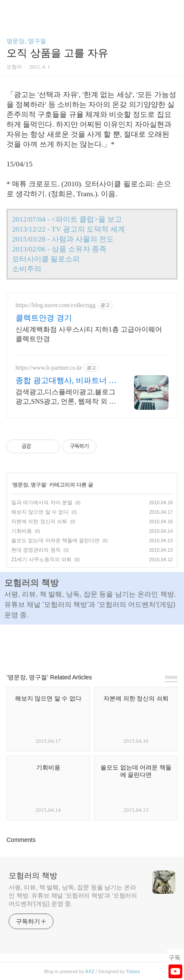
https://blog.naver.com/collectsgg (56, 305)
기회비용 (22, 531)
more (171, 677)
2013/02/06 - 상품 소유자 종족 (59, 249)
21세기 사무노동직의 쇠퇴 (41, 559)
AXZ (90, 971)
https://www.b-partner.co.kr (49, 368)
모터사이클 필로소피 (46, 259)
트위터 (112, 645)
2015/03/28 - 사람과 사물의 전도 (63, 239)
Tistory (133, 971)
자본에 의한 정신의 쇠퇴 (39, 521)
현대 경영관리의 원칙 (36, 550)
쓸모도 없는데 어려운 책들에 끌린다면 (55, 540)
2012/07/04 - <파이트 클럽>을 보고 (67, 219)
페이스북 (72, 645)
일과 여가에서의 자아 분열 (42, 503)
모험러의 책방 (33, 876)
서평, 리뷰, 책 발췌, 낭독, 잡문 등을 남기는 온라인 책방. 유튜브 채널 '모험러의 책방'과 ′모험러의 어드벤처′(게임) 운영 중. (73, 895)
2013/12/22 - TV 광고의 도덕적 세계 (69, 229)
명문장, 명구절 (26, 41)
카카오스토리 (92, 645)
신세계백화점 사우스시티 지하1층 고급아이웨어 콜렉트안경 (89, 334)
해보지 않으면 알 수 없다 (40, 512)
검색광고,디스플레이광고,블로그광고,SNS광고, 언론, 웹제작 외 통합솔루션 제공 (66, 397)
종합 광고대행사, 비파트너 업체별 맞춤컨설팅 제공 (66, 381)
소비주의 (27, 269)
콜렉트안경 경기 (44, 318)
